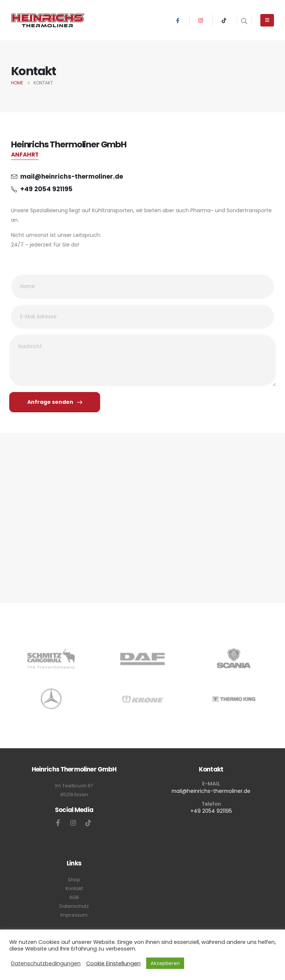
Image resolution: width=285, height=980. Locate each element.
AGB (74, 897)
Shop (74, 880)
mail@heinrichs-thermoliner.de (211, 791)
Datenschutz (74, 906)
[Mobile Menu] (267, 20)
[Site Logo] (48, 20)
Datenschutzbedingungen (46, 963)
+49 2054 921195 (211, 811)
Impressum (74, 915)
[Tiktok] (224, 20)
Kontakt (74, 888)
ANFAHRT (25, 155)
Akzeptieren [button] (165, 963)
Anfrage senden (55, 402)
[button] (244, 22)
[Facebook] (177, 20)
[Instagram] (201, 20)
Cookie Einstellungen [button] (113, 963)
